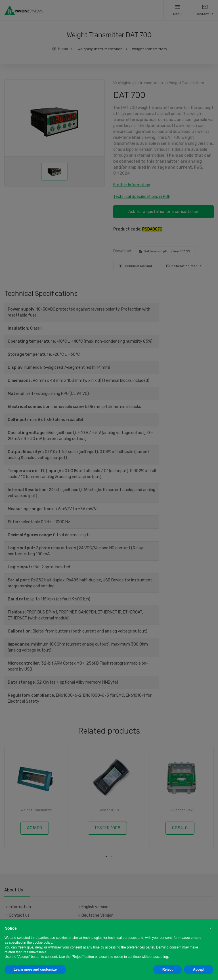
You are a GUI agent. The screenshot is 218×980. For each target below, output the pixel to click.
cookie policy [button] (42, 943)
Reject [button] (167, 969)
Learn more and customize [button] (35, 969)
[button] (211, 928)
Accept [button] (199, 969)
